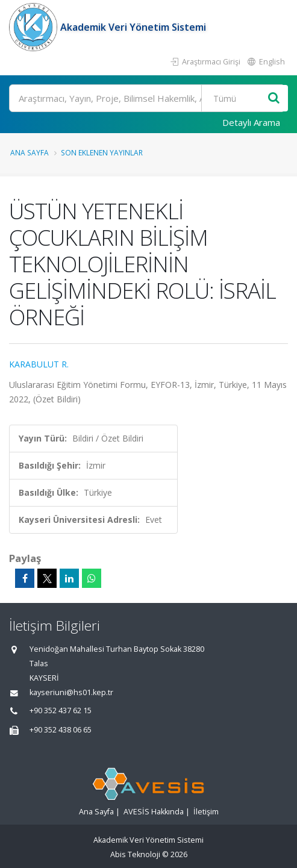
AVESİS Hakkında (154, 812)
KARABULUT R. (39, 364)
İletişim (206, 812)
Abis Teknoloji (135, 854)
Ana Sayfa (30, 152)
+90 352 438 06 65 (61, 730)
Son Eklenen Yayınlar (102, 152)
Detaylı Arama (251, 122)
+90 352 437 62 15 (61, 710)
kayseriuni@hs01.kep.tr (71, 692)
